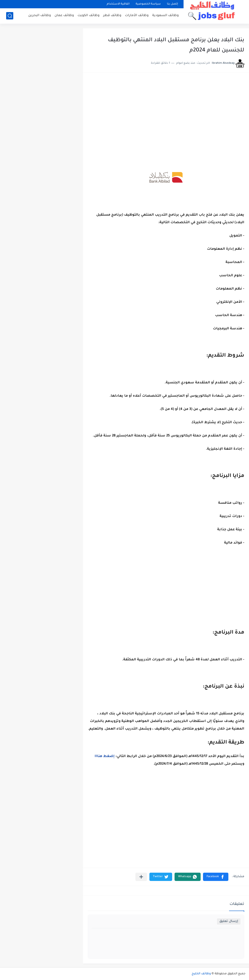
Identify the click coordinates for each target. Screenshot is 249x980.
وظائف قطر (112, 16)
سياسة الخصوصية (148, 4)
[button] (216, 877)
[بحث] (10, 16)
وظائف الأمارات (137, 16)
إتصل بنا (172, 4)
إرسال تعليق (229, 921)
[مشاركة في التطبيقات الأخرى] (141, 877)
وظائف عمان (64, 16)
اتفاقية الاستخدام (118, 4)
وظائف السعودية (166, 16)
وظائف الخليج (201, 974)
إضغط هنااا (105, 757)
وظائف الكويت (89, 16)
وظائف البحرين (40, 16)
